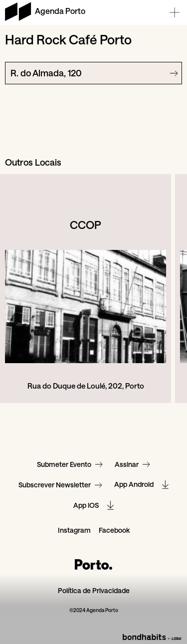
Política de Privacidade (94, 591)
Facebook (114, 531)
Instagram (74, 531)
